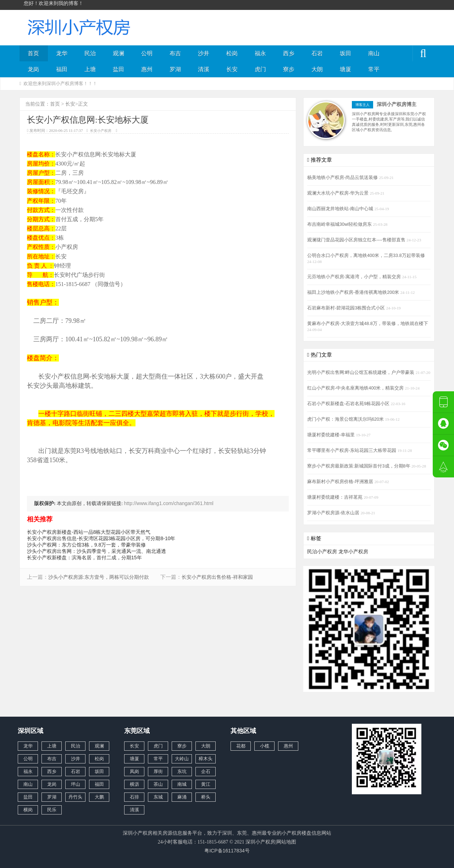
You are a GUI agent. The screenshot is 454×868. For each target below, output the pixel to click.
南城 (182, 784)
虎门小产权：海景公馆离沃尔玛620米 (346, 419)
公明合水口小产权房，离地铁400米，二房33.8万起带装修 (366, 256)
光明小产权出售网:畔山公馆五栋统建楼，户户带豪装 (361, 373)
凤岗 (134, 771)
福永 (260, 53)
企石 (206, 771)
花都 (241, 746)
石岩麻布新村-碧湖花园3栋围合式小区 (347, 308)
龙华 (62, 53)
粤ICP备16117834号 (227, 851)
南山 (374, 53)
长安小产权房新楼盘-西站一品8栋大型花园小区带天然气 (89, 532)
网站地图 (286, 842)
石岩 (317, 53)
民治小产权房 (322, 551)
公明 (147, 53)
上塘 (90, 69)
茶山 (158, 784)
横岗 (28, 810)
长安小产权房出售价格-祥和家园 (217, 577)
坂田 (345, 53)
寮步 (289, 69)
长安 (232, 69)
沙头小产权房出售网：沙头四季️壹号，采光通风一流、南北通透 (96, 551)
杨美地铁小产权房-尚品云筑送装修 (343, 178)
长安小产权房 (101, 131)
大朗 (317, 69)
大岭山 (182, 759)
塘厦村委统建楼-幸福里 (332, 435)
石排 (134, 797)
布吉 (175, 53)
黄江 (206, 784)
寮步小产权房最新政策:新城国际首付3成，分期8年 (359, 466)
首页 (33, 53)
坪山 (76, 784)
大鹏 (99, 797)
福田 (62, 69)
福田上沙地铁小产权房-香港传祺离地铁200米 (354, 292)
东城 (158, 797)
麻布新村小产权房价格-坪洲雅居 (341, 482)
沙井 (204, 53)
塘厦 (345, 69)
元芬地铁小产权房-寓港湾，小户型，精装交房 (355, 277)
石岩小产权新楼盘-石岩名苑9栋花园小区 (349, 404)
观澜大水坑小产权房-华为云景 (339, 193)
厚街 (158, 771)
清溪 (204, 69)
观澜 (118, 53)
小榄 (265, 746)
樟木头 (206, 759)
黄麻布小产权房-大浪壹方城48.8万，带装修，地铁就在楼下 (368, 324)
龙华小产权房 (353, 551)
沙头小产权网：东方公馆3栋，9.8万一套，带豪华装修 (86, 545)
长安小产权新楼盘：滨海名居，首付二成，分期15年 (84, 558)
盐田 (118, 69)
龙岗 (33, 69)
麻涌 (182, 797)
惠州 (147, 69)
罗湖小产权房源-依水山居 (334, 513)
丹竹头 (75, 797)
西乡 (289, 53)
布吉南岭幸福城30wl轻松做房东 (340, 224)
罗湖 (175, 69)
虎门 (260, 69)
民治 (90, 53)
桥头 (206, 797)
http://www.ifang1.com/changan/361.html (169, 503)
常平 (374, 69)
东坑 (182, 771)
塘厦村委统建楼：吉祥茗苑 (336, 497)
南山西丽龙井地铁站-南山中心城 (341, 209)
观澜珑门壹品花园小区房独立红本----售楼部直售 (357, 240)
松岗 (232, 53)
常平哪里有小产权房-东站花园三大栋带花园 (352, 450)
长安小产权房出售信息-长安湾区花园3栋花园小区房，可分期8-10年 (101, 538)
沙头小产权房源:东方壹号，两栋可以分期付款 (99, 577)
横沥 (134, 784)
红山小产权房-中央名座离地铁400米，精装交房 (356, 388)
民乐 (52, 810)
